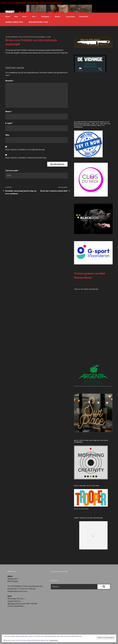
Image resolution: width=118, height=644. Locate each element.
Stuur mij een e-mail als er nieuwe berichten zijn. (26, 158)
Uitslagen (46, 17)
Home (8, 17)
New (16, 17)
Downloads (85, 17)
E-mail (9, 123)
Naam (9, 112)
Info (35, 17)
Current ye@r (12, 171)
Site (7, 135)
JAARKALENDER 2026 (15, 22)
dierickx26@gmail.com (40, 37)
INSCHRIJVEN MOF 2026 (39, 22)
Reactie (10, 81)
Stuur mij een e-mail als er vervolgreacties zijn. (25, 150)
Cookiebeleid (53, 640)
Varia (25, 17)
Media (58, 17)
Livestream (70, 17)
